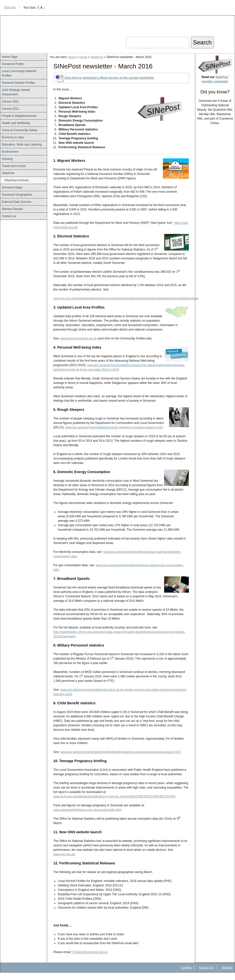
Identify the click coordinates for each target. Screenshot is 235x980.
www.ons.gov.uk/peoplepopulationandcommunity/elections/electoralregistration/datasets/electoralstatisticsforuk (126, 298)
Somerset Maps (12, 188)
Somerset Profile (13, 64)
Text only (10, 7)
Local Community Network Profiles (19, 73)
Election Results (12, 209)
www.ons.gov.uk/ (64, 854)
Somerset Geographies (17, 195)
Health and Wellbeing (16, 123)
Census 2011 (10, 109)
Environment (10, 152)
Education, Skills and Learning (22, 145)
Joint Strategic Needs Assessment (16, 92)
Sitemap (227, 968)
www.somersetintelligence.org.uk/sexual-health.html (87, 810)
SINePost (8, 173)
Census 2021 (10, 102)
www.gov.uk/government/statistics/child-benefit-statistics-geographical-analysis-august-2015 (120, 752)
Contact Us (206, 968)
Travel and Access (14, 166)
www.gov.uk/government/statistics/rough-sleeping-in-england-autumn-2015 (114, 427)
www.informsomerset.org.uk (78, 338)
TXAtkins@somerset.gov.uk (89, 952)
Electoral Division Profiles (18, 83)
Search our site (146, 32)
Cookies (186, 968)
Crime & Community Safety (20, 130)
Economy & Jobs (13, 137)
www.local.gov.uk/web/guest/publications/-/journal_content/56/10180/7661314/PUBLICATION (114, 796)
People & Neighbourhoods (19, 116)
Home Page (10, 57)
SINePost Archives (16, 180)
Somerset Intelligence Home (44, 30)
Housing (7, 159)
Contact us (9, 216)
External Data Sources (17, 202)
